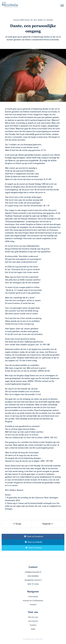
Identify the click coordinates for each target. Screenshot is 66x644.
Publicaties (33, 597)
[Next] (48, 524)
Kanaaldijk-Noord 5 (33, 580)
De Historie (33, 621)
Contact (33, 605)
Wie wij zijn (33, 617)
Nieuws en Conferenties (33, 601)
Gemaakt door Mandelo (33, 639)
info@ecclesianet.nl (33, 572)
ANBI (33, 629)
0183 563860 (33, 576)
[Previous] (17, 524)
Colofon (33, 625)
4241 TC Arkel (33, 584)
